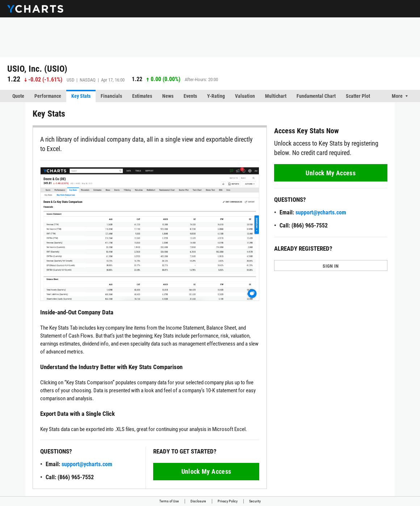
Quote (18, 96)
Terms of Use (169, 501)
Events (190, 96)
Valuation (245, 96)
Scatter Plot (358, 96)
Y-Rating (216, 96)
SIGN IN (331, 266)
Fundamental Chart (316, 96)
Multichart (276, 96)
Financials (111, 96)
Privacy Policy (228, 501)
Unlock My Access (206, 471)
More (397, 96)
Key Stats (81, 96)
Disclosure (198, 501)
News (168, 96)
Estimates (142, 96)
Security (255, 501)
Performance (48, 96)
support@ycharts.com (87, 464)
